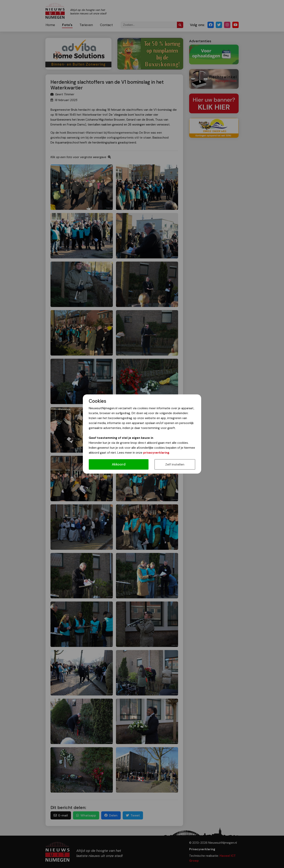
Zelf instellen (175, 464)
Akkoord (119, 464)
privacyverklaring (156, 453)
